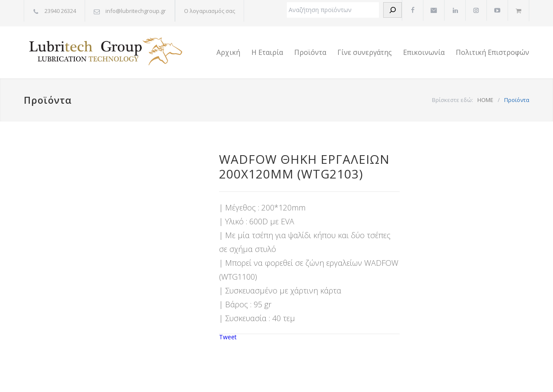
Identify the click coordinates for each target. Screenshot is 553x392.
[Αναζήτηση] (393, 10)
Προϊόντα (310, 52)
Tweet (228, 337)
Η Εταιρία (267, 52)
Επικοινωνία (424, 52)
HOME (485, 100)
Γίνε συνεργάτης (365, 52)
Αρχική (228, 52)
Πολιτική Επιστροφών (493, 52)
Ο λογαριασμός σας (210, 11)
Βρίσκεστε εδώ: (453, 100)
